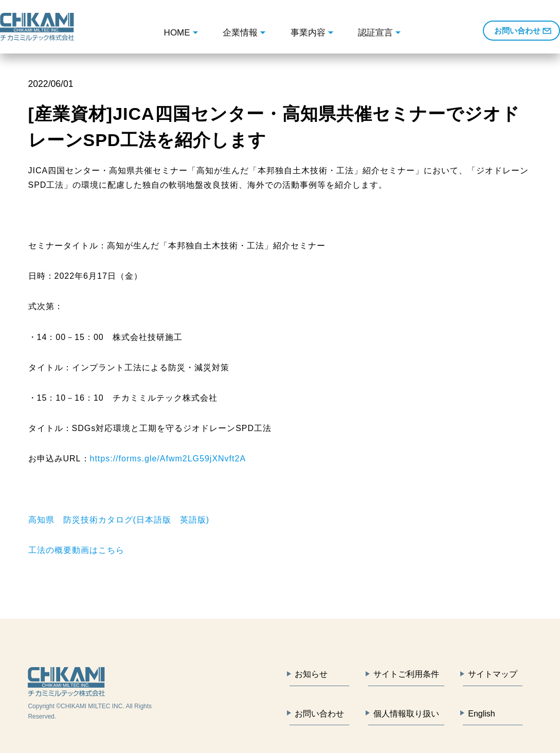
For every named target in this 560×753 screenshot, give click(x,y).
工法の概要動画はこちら (76, 550)
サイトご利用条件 (406, 674)
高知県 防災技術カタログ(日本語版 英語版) (119, 520)
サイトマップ (493, 674)
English (481, 714)
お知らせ (311, 674)
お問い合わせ (517, 31)
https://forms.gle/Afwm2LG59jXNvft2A (168, 459)
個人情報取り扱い (406, 714)
